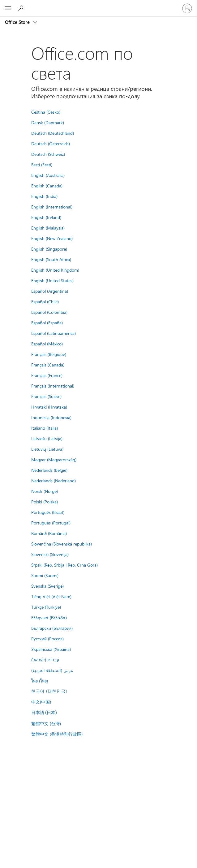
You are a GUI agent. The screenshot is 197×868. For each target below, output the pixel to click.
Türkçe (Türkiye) (46, 607)
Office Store (18, 22)
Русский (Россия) (47, 638)
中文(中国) (41, 702)
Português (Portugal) (51, 523)
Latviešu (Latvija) (47, 438)
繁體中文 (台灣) (46, 723)
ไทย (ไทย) (40, 681)
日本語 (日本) (44, 713)
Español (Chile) (45, 301)
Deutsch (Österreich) (51, 143)
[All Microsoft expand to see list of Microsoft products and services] (8, 8)
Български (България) (52, 628)
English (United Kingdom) (55, 270)
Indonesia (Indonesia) (51, 417)
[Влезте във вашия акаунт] (187, 8)
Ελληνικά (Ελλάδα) (49, 617)
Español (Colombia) (49, 312)
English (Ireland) (46, 217)
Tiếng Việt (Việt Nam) (51, 596)
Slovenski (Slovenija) (50, 554)
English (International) (52, 207)
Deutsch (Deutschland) (53, 133)
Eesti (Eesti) (42, 164)
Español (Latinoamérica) (54, 333)
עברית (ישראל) (45, 660)
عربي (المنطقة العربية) (52, 670)
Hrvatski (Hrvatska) (49, 407)
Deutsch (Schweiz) (48, 154)
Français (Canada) (48, 365)
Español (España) (47, 322)
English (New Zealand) (52, 238)
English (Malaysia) (48, 228)
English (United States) (52, 280)
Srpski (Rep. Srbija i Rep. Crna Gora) (64, 565)
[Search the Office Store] (22, 8)
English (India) (44, 196)
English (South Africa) (51, 259)
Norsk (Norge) (45, 491)
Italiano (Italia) (45, 428)
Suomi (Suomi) (45, 575)
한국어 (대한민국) (49, 691)
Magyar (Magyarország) (54, 459)
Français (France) (47, 375)
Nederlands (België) (49, 470)
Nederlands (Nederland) (54, 480)
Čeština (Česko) (46, 112)
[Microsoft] (98, 5)
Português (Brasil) (48, 512)
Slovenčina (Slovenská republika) (62, 544)
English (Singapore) (49, 249)
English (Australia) (48, 175)
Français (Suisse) (46, 396)
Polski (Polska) (45, 502)
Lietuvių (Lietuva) (47, 449)
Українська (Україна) (51, 649)
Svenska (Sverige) (47, 586)
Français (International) (53, 386)
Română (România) (49, 533)
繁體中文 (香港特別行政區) (57, 734)
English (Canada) (47, 186)
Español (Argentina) (50, 291)
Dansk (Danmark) (48, 122)
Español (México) (47, 344)
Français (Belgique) (49, 354)
